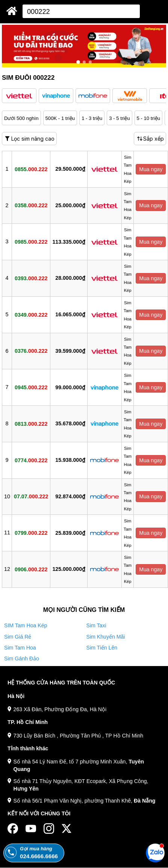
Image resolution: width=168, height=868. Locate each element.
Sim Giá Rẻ (18, 637)
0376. (31, 351)
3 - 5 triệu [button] (119, 118)
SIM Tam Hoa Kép (26, 625)
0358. (31, 205)
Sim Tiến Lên (102, 648)
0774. (31, 460)
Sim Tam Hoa (20, 648)
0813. (31, 423)
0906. (31, 569)
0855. (31, 169)
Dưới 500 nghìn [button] (21, 118)
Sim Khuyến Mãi (106, 637)
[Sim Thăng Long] (12, 11)
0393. (31, 278)
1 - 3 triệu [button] (92, 118)
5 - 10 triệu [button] (149, 118)
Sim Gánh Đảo (22, 659)
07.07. (31, 496)
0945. (31, 387)
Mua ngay (151, 169)
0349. (31, 314)
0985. (31, 242)
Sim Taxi (96, 625)
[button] (19, 96)
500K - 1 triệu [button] (60, 118)
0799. (31, 533)
